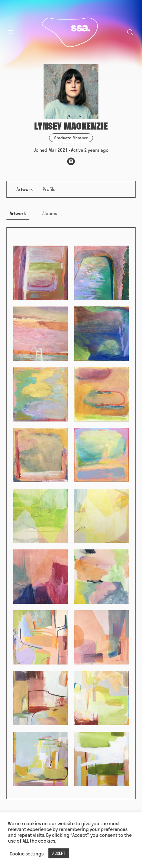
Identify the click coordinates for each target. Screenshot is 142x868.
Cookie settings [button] (27, 854)
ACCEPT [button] (59, 853)
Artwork (18, 213)
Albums (50, 213)
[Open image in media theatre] (41, 273)
